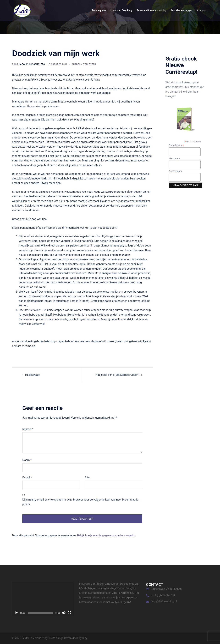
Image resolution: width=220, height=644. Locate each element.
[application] (43, 599)
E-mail (27, 477)
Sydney (83, 638)
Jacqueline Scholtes (32, 64)
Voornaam (174, 158)
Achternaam (175, 171)
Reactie (28, 429)
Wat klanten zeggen (182, 10)
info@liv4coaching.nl (164, 601)
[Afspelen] (16, 613)
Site (87, 477)
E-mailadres (176, 145)
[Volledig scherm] (69, 613)
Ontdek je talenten (84, 64)
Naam (27, 460)
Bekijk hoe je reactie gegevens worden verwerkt (106, 535)
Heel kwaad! (33, 375)
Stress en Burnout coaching (152, 10)
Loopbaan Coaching (121, 10)
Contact (201, 10)
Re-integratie (99, 10)
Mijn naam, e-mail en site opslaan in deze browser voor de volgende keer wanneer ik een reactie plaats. (80, 502)
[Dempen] (64, 613)
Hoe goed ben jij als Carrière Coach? (117, 375)
